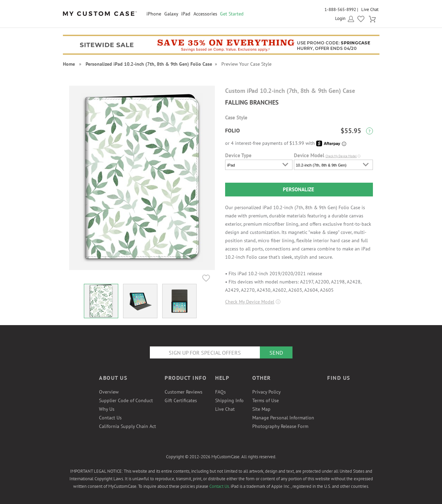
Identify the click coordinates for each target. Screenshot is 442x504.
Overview (109, 392)
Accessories (205, 14)
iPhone (154, 14)
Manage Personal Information (283, 418)
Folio (233, 130)
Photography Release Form (280, 426)
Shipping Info (229, 400)
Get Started (232, 14)
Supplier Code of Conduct (126, 400)
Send (276, 353)
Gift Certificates (181, 400)
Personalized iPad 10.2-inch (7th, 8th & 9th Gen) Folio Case (149, 64)
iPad (186, 14)
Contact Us (110, 418)
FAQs (220, 392)
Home (69, 64)
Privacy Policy (267, 392)
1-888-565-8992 (340, 9)
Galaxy (171, 14)
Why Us (107, 409)
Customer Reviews (184, 392)
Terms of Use (266, 400)
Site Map (261, 409)
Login (340, 18)
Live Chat (370, 9)
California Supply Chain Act (128, 426)
